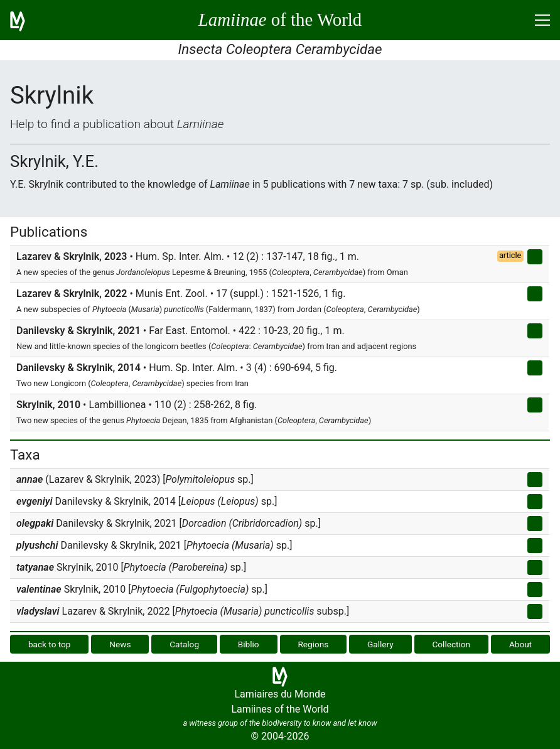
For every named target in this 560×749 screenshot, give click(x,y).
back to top (50, 644)
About (520, 644)
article (510, 255)
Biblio (249, 644)
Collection (452, 644)
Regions (313, 644)
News (120, 644)
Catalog (184, 644)
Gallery (380, 644)
